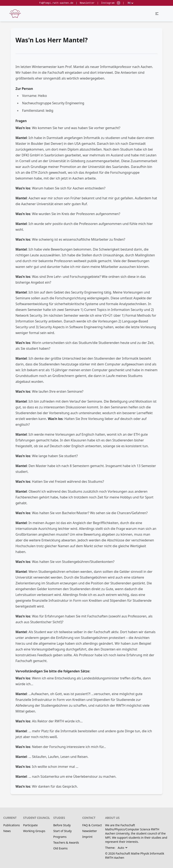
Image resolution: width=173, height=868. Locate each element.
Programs (60, 837)
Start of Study (62, 831)
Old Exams (60, 848)
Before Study (62, 825)
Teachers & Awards (66, 842)
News (7, 831)
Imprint (87, 837)
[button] (157, 14)
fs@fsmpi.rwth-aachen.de (56, 3)
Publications (12, 825)
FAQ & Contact (92, 825)
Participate (30, 825)
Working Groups (34, 831)
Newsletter (87, 3)
